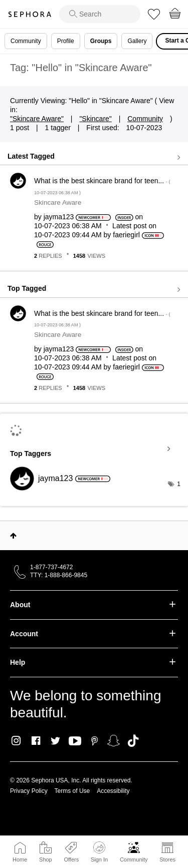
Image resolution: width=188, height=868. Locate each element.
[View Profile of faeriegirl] (126, 235)
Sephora (30, 14)
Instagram (16, 741)
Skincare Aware (58, 202)
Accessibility (113, 791)
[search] (100, 14)
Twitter (55, 741)
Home (20, 859)
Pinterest (95, 741)
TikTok (133, 741)
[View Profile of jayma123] (59, 217)
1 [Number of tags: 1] (179, 484)
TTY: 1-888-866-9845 (59, 575)
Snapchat (114, 741)
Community (134, 859)
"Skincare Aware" (37, 119)
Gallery (137, 41)
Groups (101, 41)
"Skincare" (95, 119)
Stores (167, 859)
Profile (66, 41)
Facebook (36, 741)
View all (94, 157)
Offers (71, 859)
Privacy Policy (29, 791)
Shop (46, 859)
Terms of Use (72, 791)
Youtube (75, 741)
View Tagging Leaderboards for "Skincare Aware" (94, 449)
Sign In (99, 852)
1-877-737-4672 (51, 567)
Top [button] (13, 536)
